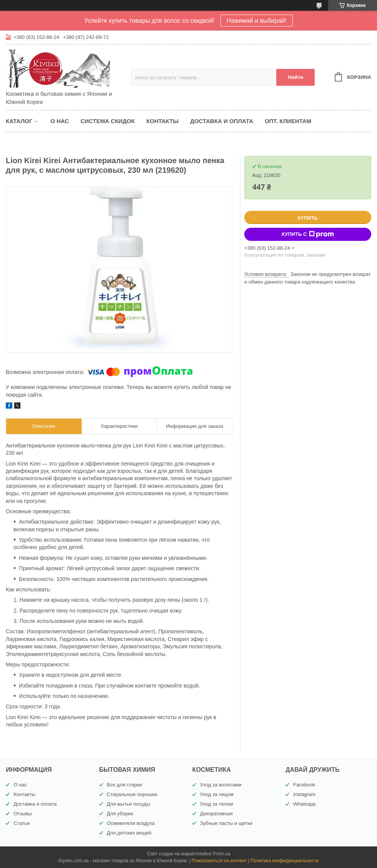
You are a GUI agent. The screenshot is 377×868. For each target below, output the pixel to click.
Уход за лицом (217, 794)
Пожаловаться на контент (219, 861)
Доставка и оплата (222, 121)
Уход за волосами (221, 785)
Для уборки (120, 814)
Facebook (304, 785)
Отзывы (23, 814)
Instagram (304, 794)
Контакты (162, 121)
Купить (308, 218)
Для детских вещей (129, 833)
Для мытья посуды (128, 804)
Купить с (308, 234)
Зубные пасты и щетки (226, 823)
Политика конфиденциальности (284, 861)
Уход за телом (216, 804)
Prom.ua (221, 854)
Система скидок (108, 121)
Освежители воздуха (131, 823)
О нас (60, 121)
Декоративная (216, 814)
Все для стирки (125, 785)
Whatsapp (304, 804)
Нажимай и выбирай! (257, 21)
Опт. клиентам (288, 121)
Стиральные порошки (132, 794)
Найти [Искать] (295, 77)
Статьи (22, 823)
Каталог (19, 121)
